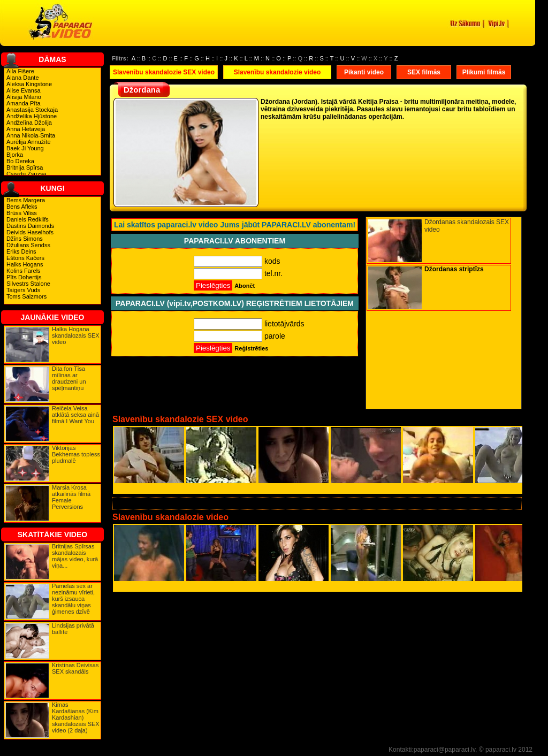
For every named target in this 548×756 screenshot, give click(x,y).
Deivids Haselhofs (30, 232)
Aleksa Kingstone (29, 84)
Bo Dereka (20, 161)
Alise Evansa (24, 90)
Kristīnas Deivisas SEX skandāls (75, 668)
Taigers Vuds (23, 290)
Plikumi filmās (484, 72)
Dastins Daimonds (30, 226)
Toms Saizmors (26, 296)
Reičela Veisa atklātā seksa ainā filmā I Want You (75, 415)
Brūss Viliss (22, 213)
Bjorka (15, 155)
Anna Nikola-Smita (31, 135)
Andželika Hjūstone (32, 116)
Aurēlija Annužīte (29, 142)
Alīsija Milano (24, 97)
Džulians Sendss (28, 245)
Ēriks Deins (21, 251)
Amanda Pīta (24, 103)
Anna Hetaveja (26, 129)
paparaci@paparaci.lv (444, 750)
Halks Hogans (25, 264)
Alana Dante (23, 78)
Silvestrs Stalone (28, 284)
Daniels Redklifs (28, 219)
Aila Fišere (20, 71)
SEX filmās (424, 72)
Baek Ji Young (25, 148)
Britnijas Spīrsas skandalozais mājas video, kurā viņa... (75, 556)
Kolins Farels (24, 271)
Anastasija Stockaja (32, 110)
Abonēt (245, 286)
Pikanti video (364, 72)
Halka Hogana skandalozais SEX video (76, 335)
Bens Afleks (22, 207)
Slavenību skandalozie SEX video (164, 72)
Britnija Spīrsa (25, 167)
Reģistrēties (251, 348)
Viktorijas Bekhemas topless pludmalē (76, 454)
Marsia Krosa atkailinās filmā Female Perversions (71, 497)
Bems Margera (26, 200)
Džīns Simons (25, 239)
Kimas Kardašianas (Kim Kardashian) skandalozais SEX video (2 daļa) (76, 717)
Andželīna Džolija (29, 123)
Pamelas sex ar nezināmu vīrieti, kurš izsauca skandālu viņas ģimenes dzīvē (73, 599)
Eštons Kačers (25, 258)
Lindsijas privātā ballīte (73, 629)
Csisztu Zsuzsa (26, 174)
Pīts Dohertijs (24, 277)
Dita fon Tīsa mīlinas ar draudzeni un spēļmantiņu (69, 378)
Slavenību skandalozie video (277, 72)
